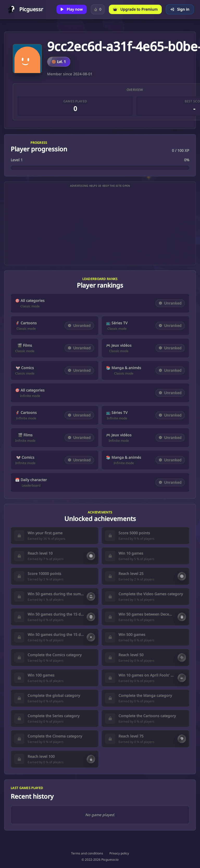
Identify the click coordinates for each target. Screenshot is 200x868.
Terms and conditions (87, 853)
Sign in (180, 9)
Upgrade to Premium (135, 9)
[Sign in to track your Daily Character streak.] (98, 9)
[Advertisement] (100, 226)
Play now (72, 9)
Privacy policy (119, 853)
